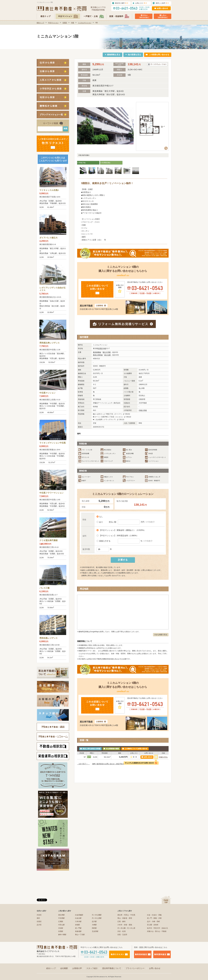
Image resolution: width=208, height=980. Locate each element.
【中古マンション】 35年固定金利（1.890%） (118, 536)
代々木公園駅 (97, 915)
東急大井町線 (98, 355)
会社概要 (66, 968)
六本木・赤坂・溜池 (125, 925)
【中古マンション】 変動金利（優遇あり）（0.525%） (122, 530)
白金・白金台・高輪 (154, 915)
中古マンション (53, 23)
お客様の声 (79, 968)
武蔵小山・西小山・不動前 (157, 931)
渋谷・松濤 (121, 931)
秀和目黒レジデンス (49, 638)
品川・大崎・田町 (154, 922)
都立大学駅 (107, 352)
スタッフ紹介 (94, 968)
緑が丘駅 (107, 355)
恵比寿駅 (61, 915)
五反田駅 (95, 931)
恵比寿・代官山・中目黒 (126, 915)
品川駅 (94, 922)
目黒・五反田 (122, 935)
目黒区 (65, 23)
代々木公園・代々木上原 (126, 928)
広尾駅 (61, 922)
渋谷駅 (61, 928)
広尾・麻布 (121, 922)
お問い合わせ (155, 968)
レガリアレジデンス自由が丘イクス (53, 289)
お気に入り (141, 3)
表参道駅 (78, 931)
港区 (38, 918)
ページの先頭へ (166, 900)
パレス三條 (44, 588)
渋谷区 (39, 915)
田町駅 (94, 928)
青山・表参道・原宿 (125, 918)
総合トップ (40, 23)
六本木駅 (78, 922)
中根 (73, 23)
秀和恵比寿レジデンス (50, 343)
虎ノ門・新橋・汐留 (154, 918)
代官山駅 (61, 925)
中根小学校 (143, 410)
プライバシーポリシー (137, 968)
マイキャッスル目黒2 (49, 190)
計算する (123, 560)
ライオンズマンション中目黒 (53, 443)
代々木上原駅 (97, 918)
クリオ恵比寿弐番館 (49, 540)
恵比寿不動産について (113, 968)
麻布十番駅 (62, 935)
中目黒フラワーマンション (52, 493)
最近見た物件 (122, 3)
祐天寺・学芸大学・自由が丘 (158, 928)
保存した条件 (162, 3)
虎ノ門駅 (78, 928)
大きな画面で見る (161, 635)
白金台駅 (78, 918)
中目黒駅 (61, 918)
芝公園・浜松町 (153, 925)
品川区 (39, 925)
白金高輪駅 (79, 915)
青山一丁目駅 (80, 935)
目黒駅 (61, 931)
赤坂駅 (77, 925)
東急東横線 (97, 352)
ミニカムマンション (85, 23)
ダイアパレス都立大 (49, 238)
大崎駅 (94, 925)
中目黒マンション (47, 393)
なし (101, 517)
